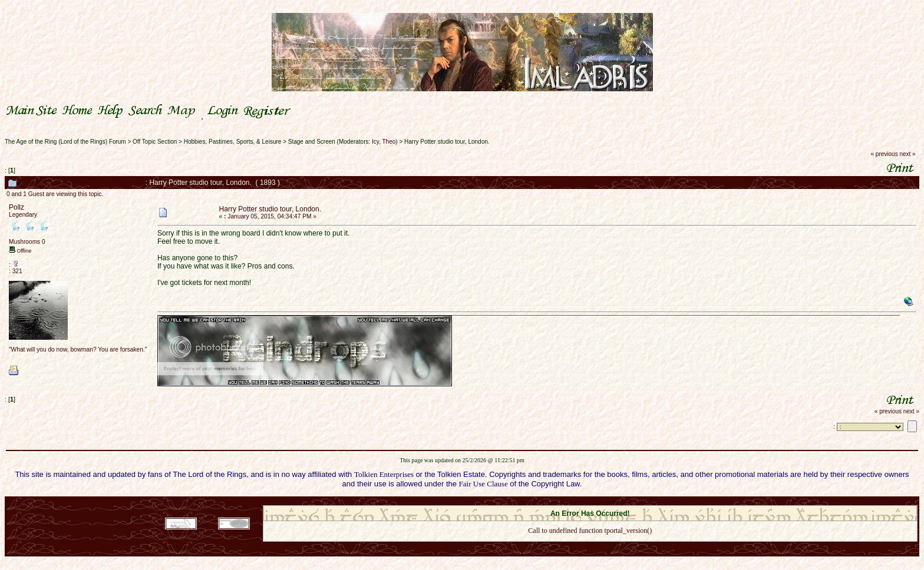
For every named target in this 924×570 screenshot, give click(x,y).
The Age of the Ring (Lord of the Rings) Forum (65, 142)
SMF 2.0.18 (540, 502)
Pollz (16, 207)
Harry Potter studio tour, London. (447, 142)
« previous (885, 154)
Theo (389, 142)
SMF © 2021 (583, 502)
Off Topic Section (155, 142)
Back (590, 546)
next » (907, 154)
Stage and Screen (312, 142)
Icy (375, 142)
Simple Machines (632, 502)
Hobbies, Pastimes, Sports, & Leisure (233, 142)
